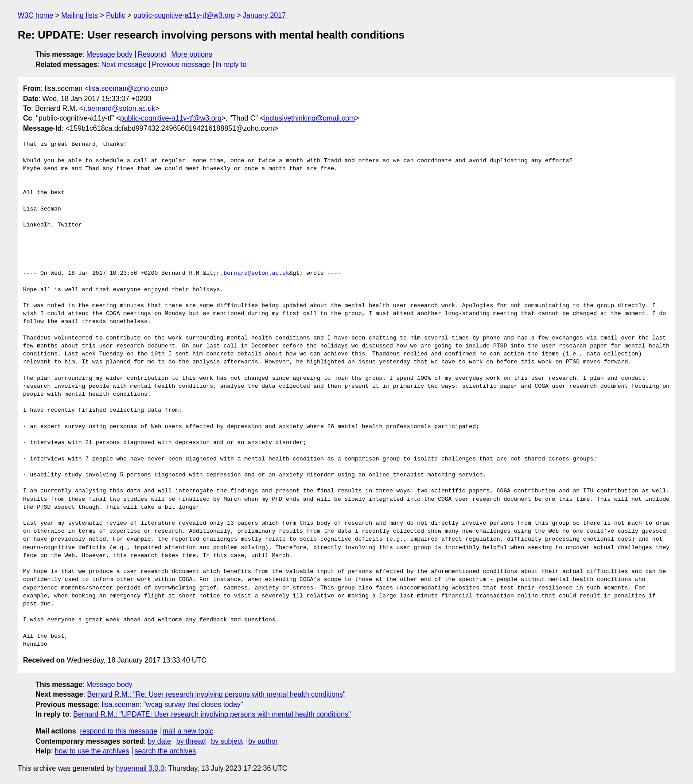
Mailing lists (80, 15)
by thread (191, 741)
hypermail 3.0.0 (140, 768)
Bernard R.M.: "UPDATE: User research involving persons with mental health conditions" (212, 714)
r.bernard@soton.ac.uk (119, 108)
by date (159, 741)
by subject (227, 741)
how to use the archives (92, 751)
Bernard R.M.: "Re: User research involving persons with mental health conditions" (216, 694)
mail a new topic (188, 731)
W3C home (35, 15)
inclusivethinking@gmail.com (310, 118)
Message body (109, 54)
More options (192, 54)
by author (263, 741)
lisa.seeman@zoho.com (127, 88)
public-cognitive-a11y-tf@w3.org (184, 15)
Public (116, 15)
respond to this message (118, 731)
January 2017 (264, 15)
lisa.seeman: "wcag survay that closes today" (172, 704)
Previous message (181, 64)
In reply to (231, 64)
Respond (152, 54)
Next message (124, 64)
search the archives (165, 751)
